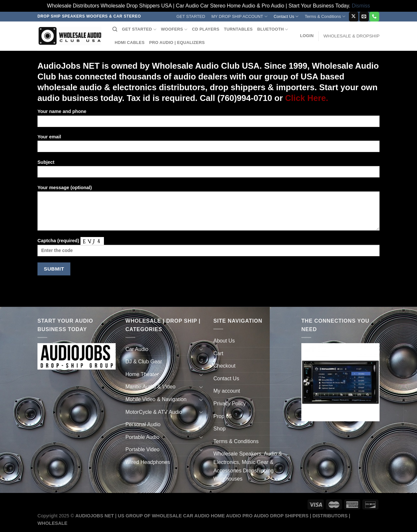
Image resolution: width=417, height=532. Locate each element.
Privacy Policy (230, 404)
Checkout (224, 366)
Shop (219, 429)
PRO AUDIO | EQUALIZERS (177, 42)
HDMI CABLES (130, 42)
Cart (218, 353)
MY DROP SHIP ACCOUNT (239, 16)
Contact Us (286, 16)
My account (227, 391)
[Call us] (374, 17)
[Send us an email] (364, 17)
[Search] (115, 29)
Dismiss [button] (361, 6)
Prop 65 (223, 416)
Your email (208, 145)
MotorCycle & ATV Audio (154, 412)
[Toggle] (201, 349)
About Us (224, 341)
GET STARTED (191, 16)
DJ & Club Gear (144, 362)
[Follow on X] (354, 17)
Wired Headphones (148, 462)
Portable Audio (142, 437)
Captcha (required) (208, 249)
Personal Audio (143, 424)
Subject (208, 171)
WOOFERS (174, 29)
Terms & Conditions (325, 16)
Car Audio (137, 349)
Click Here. (307, 98)
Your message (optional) (208, 210)
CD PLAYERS (206, 29)
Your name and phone (208, 120)
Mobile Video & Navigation (156, 399)
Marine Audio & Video (151, 387)
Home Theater (142, 374)
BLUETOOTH (273, 29)
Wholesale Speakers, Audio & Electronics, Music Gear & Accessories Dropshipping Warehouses (248, 466)
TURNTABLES (238, 29)
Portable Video (143, 449)
